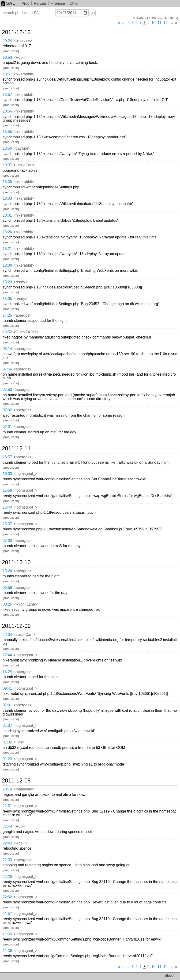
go (93, 13)
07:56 (7, 369)
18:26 (7, 232)
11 (160, 23)
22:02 (7, 897)
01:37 (7, 725)
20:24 (7, 41)
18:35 (7, 182)
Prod (26, 3)
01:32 (7, 742)
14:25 (7, 315)
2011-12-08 (16, 781)
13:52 (7, 332)
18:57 (7, 74)
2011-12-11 (16, 448)
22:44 (7, 826)
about (170, 975)
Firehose (58, 3)
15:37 (7, 524)
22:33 (7, 860)
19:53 (7, 57)
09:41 (7, 688)
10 (154, 23)
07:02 (7, 410)
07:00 (7, 541)
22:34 (7, 635)
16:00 (7, 474)
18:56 (7, 111)
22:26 (7, 877)
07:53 (7, 390)
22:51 (7, 806)
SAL (8, 3)
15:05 (7, 299)
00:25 (7, 604)
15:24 (7, 571)
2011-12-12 (16, 32)
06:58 (7, 588)
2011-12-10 (16, 562)
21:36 (7, 951)
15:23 (7, 282)
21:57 (7, 914)
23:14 (7, 789)
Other (74, 3)
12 (165, 23)
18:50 (7, 148)
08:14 (7, 349)
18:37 (7, 165)
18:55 (7, 132)
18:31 (7, 215)
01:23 (7, 759)
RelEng (40, 3)
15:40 (7, 507)
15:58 (7, 490)
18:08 (7, 265)
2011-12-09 (16, 626)
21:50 (7, 934)
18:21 (7, 249)
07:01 (7, 427)
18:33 (7, 198)
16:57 (7, 457)
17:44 (7, 655)
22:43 (7, 843)
